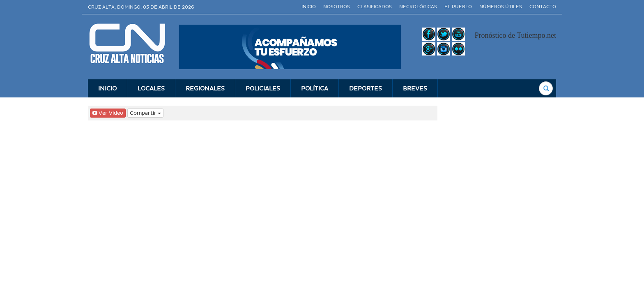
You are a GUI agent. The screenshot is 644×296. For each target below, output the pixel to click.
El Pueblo (458, 7)
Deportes (366, 88)
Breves (415, 88)
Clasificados (375, 7)
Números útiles (501, 7)
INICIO (107, 88)
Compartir (145, 113)
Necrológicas (418, 7)
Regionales (205, 88)
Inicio (309, 7)
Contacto (543, 7)
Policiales (263, 88)
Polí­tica (315, 88)
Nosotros (337, 7)
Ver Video (108, 113)
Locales (151, 88)
